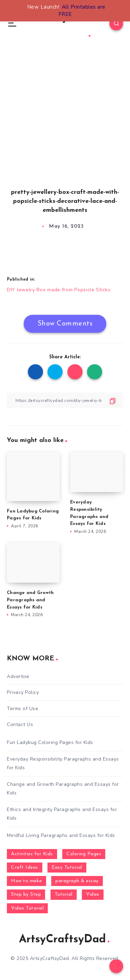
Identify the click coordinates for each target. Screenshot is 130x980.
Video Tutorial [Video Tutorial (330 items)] (27, 908)
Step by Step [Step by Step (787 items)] (26, 894)
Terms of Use (23, 709)
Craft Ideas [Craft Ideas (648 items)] (25, 868)
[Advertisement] (65, 124)
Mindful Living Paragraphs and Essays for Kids (61, 835)
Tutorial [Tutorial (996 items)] (64, 894)
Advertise (18, 676)
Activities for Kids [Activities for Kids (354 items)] (32, 854)
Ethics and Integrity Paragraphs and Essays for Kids (62, 814)
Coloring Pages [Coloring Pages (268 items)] (84, 854)
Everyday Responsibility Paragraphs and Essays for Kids (63, 763)
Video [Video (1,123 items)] (93, 894)
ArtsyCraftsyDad (64, 940)
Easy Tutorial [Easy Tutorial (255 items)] (67, 868)
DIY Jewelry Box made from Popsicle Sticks (59, 290)
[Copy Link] (65, 400)
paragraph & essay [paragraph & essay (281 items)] (77, 881)
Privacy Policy (23, 692)
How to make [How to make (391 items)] (26, 881)
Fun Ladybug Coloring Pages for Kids (50, 742)
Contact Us (20, 724)
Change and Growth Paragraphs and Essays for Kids (30, 600)
